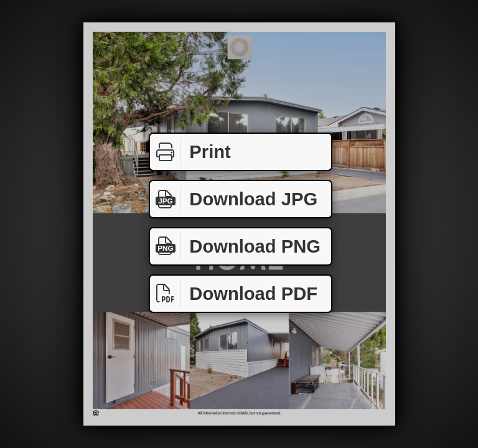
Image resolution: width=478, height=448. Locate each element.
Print (190, 152)
